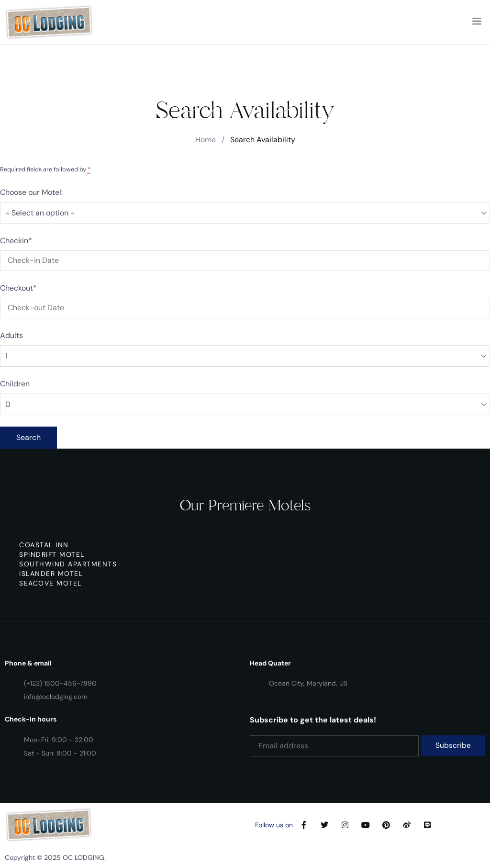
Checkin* (16, 241)
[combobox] (245, 213)
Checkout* (18, 288)
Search (28, 437)
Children (15, 384)
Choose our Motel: (31, 192)
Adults (11, 335)
